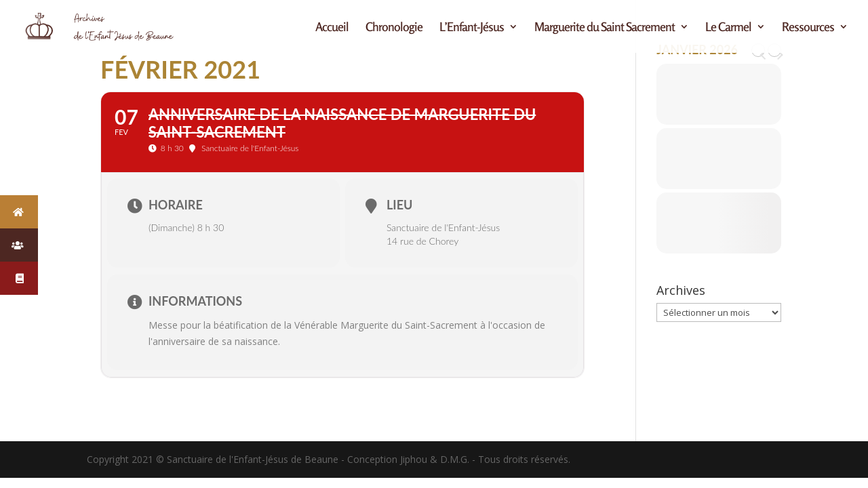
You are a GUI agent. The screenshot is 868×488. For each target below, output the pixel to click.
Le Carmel (728, 28)
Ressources (808, 28)
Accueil (332, 28)
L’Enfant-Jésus (472, 28)
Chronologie (394, 28)
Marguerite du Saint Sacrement (605, 28)
